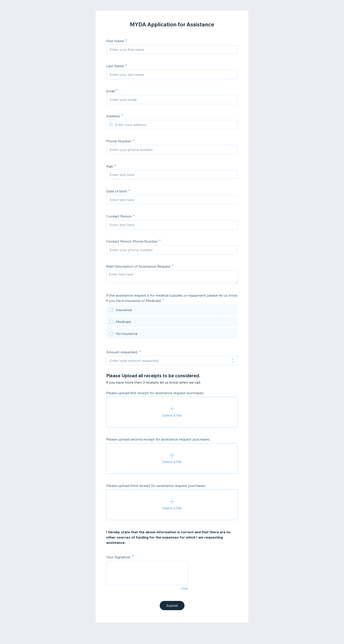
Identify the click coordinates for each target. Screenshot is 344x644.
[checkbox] (172, 310)
